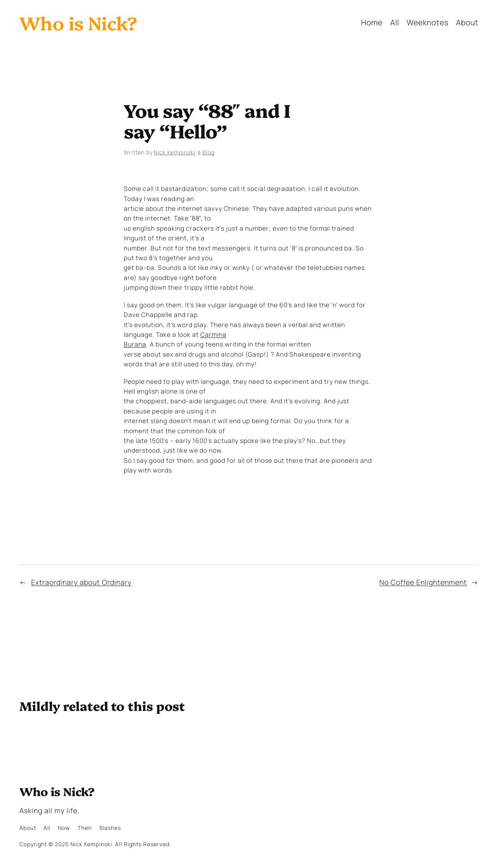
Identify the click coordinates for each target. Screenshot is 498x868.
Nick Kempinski (174, 152)
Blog (209, 152)
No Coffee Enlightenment (423, 582)
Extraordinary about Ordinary (81, 582)
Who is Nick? (78, 22)
